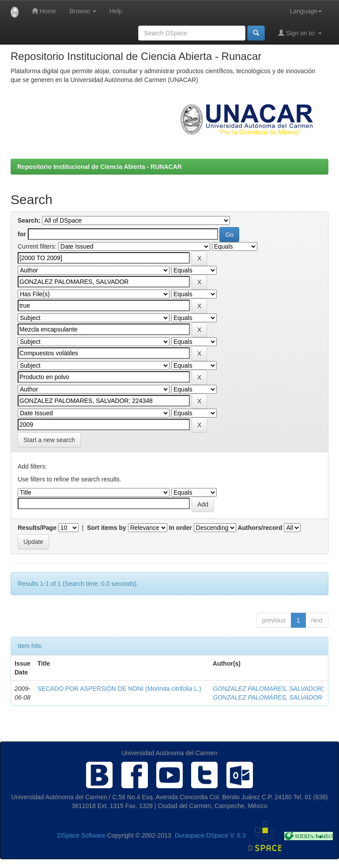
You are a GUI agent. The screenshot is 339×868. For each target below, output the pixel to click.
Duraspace (190, 835)
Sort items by (107, 528)
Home (44, 11)
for (22, 234)
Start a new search (49, 440)
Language (306, 11)
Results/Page (37, 528)
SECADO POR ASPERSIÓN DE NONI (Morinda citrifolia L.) (119, 689)
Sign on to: (300, 33)
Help (116, 11)
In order (181, 528)
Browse (83, 11)
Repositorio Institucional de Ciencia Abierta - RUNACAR (100, 167)
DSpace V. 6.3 (226, 835)
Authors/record (260, 528)
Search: (29, 220)
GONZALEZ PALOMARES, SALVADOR (267, 689)
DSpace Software (81, 835)
